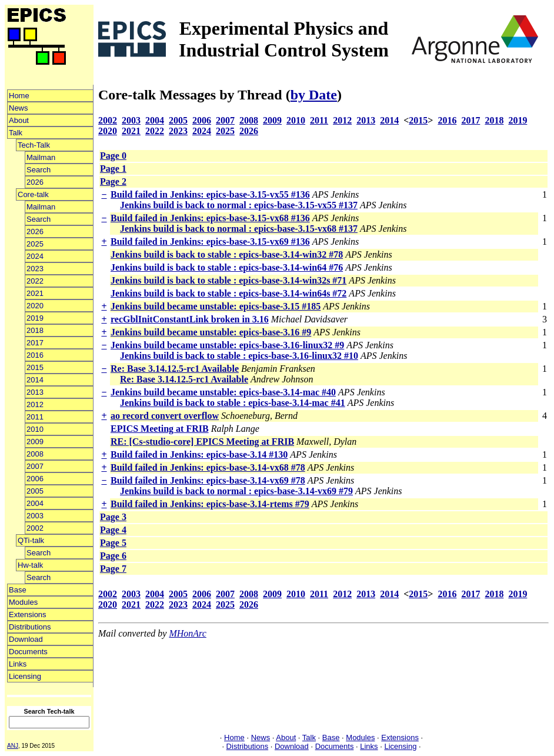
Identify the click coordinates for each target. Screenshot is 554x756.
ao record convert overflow (165, 416)
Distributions (30, 627)
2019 (35, 318)
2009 (35, 442)
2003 (35, 516)
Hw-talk (30, 565)
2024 (35, 256)
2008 (35, 454)
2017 (35, 343)
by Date (314, 95)
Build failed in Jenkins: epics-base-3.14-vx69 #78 (208, 480)
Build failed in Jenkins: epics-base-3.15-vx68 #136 (210, 218)
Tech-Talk (34, 145)
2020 (35, 306)
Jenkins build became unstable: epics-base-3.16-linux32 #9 (227, 345)
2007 (35, 466)
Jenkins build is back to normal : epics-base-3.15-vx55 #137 (239, 205)
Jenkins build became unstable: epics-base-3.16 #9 (211, 332)
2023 (35, 269)
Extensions (28, 615)
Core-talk (33, 194)
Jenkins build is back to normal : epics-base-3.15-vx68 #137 (239, 229)
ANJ (13, 746)
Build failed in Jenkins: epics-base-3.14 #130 (199, 454)
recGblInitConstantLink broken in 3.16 (190, 319)
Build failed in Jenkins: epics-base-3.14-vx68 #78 (208, 467)
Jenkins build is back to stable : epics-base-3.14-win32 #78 (227, 254)
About (19, 120)
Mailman (41, 157)
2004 (35, 503)
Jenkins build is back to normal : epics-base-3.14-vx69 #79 (236, 491)
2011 (35, 417)
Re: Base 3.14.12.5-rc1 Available (175, 369)
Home (19, 96)
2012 (35, 404)
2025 (35, 244)
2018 (35, 330)
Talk (16, 133)
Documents (28, 652)
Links (18, 664)
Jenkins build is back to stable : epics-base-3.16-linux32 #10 (239, 356)
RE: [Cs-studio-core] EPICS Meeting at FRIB (202, 442)
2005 (35, 491)
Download (26, 639)
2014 (35, 380)
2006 (35, 479)
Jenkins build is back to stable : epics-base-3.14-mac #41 (233, 403)
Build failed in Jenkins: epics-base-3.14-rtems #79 (210, 504)
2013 (35, 392)
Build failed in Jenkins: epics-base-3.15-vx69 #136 (210, 242)
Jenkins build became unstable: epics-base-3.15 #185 (216, 306)
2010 (35, 429)
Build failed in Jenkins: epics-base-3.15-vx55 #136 (210, 194)
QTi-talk (31, 540)
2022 (35, 281)
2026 (35, 182)
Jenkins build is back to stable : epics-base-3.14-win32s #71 (228, 280)
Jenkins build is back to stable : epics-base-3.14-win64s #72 (228, 293)
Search (39, 170)
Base (18, 590)
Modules (23, 602)
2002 (35, 528)
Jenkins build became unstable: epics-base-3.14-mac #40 (223, 392)
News (19, 108)
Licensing (25, 676)
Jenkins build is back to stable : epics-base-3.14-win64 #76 (227, 267)
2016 (35, 355)
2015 (35, 367)
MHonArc (187, 633)
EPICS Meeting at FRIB (160, 429)
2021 (35, 293)
